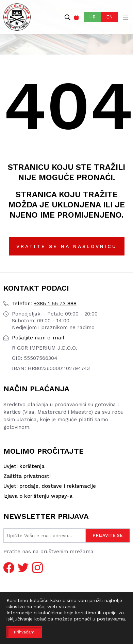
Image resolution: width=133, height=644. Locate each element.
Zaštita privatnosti (27, 476)
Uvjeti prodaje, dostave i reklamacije (50, 486)
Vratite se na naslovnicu (67, 246)
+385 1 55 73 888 (44, 303)
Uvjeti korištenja (24, 466)
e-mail (38, 338)
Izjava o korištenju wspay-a (38, 496)
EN (109, 17)
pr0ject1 (113, 632)
